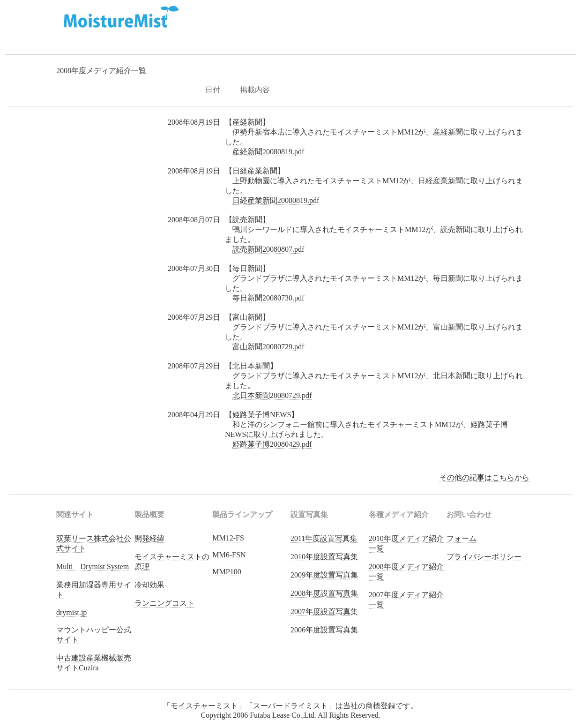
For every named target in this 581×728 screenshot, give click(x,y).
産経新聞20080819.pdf (268, 152)
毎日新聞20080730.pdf (268, 298)
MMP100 (227, 572)
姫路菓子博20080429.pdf (272, 444)
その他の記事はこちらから (484, 477)
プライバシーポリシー (484, 557)
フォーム (462, 538)
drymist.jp (71, 612)
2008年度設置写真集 (324, 593)
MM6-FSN (229, 555)
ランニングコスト (164, 603)
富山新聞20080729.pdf (268, 347)
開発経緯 (149, 538)
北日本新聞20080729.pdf (272, 395)
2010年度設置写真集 (324, 557)
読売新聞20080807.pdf (268, 249)
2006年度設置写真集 (324, 630)
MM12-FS (228, 538)
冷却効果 (149, 585)
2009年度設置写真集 (324, 575)
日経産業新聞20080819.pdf (276, 200)
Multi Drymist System (93, 567)
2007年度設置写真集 (324, 612)
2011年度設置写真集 (324, 538)
